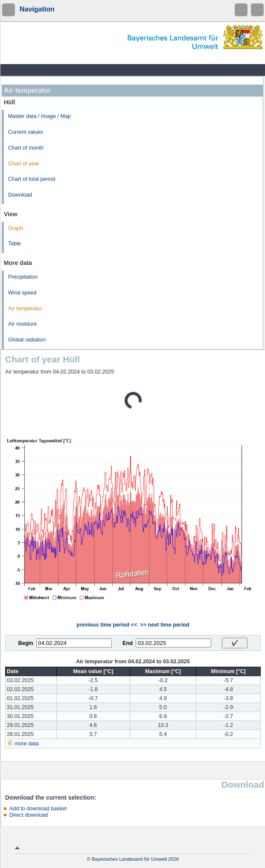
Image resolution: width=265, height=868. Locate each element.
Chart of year (24, 164)
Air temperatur (25, 309)
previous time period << (107, 625)
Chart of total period (32, 179)
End (128, 643)
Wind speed (22, 293)
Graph (16, 228)
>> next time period (165, 625)
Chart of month (26, 148)
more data (27, 744)
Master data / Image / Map (39, 116)
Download (20, 195)
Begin (26, 643)
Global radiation (27, 340)
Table (15, 244)
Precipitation (23, 277)
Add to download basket (38, 809)
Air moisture (22, 324)
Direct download (29, 815)
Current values (26, 132)
